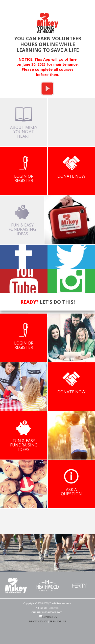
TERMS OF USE (58, 621)
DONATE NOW (71, 167)
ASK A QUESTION (71, 483)
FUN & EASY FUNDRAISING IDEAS (22, 221)
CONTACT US (48, 617)
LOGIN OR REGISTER (24, 169)
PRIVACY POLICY (38, 621)
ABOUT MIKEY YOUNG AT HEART (24, 123)
